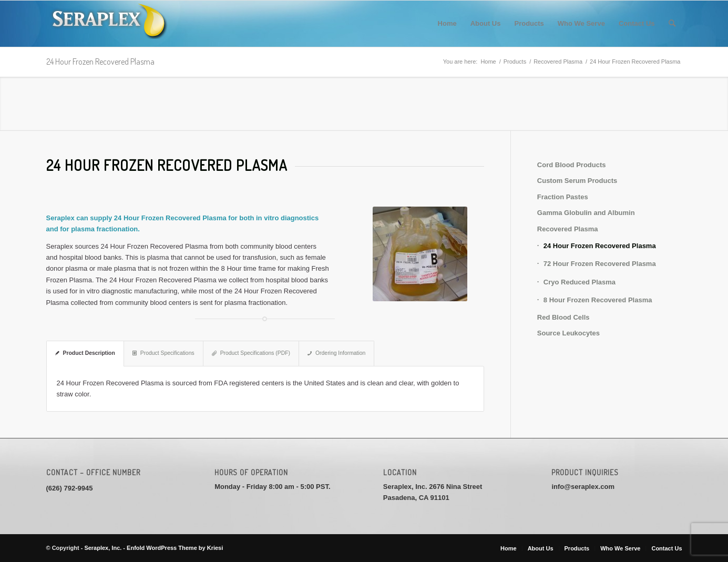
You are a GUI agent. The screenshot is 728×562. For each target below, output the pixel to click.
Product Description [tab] (85, 353)
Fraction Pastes (563, 197)
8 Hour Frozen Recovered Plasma (598, 300)
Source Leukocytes (568, 333)
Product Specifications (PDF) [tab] (251, 353)
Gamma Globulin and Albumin (586, 213)
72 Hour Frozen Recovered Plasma (600, 264)
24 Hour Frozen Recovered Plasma (100, 62)
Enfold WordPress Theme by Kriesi (175, 548)
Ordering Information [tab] (336, 353)
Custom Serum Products (577, 181)
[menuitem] (447, 24)
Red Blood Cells (563, 317)
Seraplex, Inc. (103, 548)
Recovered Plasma (568, 229)
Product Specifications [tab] (163, 353)
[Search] (672, 24)
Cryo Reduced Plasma (580, 282)
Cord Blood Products (572, 165)
